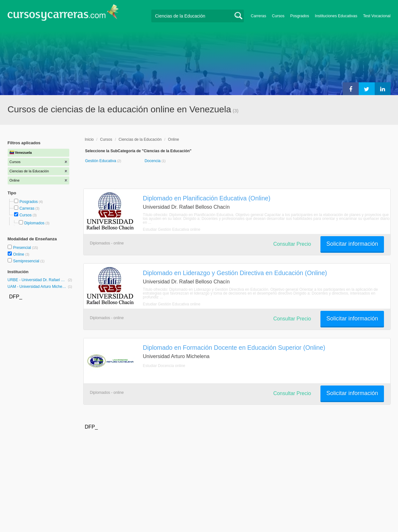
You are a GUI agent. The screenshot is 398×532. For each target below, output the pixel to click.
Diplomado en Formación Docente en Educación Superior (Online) (234, 348)
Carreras (259, 16)
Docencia (153, 161)
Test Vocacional (377, 16)
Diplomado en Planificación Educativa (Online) (207, 198)
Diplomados (34, 223)
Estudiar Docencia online (164, 366)
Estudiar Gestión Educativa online (172, 229)
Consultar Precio (292, 244)
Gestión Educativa (101, 161)
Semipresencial (27, 261)
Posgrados (300, 16)
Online (19, 254)
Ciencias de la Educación (140, 139)
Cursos (278, 16)
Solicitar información (352, 244)
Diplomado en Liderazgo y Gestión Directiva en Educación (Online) (235, 273)
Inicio (89, 139)
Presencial (23, 248)
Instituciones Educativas (336, 16)
